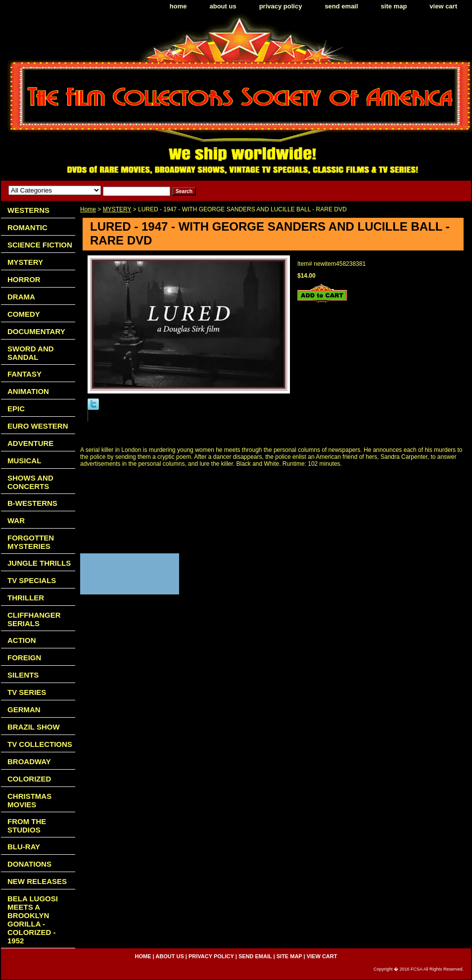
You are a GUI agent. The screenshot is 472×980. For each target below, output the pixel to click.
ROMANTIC (27, 227)
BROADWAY (29, 761)
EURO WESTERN (38, 426)
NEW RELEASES (37, 881)
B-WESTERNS (32, 503)
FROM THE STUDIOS (27, 826)
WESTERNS (28, 210)
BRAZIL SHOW (34, 727)
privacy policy (281, 6)
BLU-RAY (24, 847)
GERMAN (24, 710)
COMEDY (24, 314)
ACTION (22, 640)
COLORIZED (29, 779)
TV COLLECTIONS (40, 744)
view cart (443, 6)
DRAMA (21, 297)
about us (223, 6)
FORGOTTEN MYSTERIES (31, 542)
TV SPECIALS (32, 580)
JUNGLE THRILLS (39, 563)
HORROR (24, 279)
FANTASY (24, 374)
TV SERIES (27, 692)
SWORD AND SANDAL (31, 353)
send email (341, 6)
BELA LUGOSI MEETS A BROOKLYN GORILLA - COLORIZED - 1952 (33, 920)
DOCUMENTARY (36, 331)
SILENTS (23, 675)
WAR (16, 520)
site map (394, 6)
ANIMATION (28, 391)
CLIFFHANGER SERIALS (34, 619)
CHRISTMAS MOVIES (29, 800)
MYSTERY (117, 209)
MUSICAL (24, 461)
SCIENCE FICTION (40, 245)
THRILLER (26, 598)
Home (88, 209)
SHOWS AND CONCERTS (30, 482)
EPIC (16, 409)
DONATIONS (29, 864)
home (178, 6)
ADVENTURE (30, 443)
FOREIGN (24, 658)
